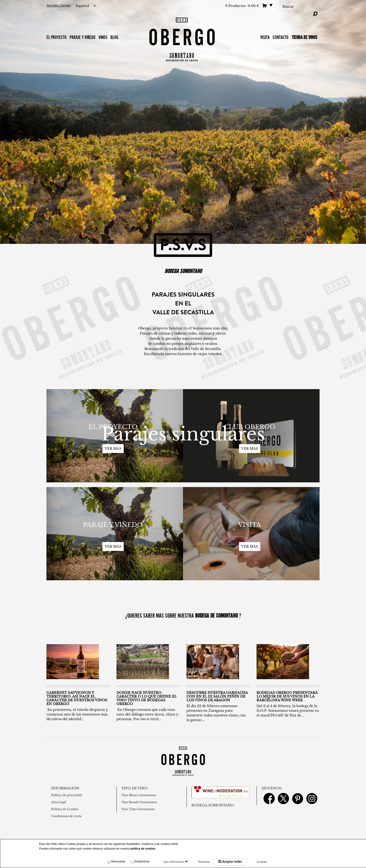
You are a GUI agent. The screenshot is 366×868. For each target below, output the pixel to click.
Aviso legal (59, 802)
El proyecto (56, 37)
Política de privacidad (67, 795)
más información (176, 862)
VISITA (265, 37)
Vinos (103, 37)
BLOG (114, 37)
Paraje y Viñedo (83, 37)
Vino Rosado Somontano (139, 802)
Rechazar (204, 862)
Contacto (281, 37)
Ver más (113, 449)
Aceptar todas (230, 862)
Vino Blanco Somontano (139, 795)
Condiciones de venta (66, 816)
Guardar (262, 862)
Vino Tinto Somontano (138, 809)
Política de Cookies (65, 809)
